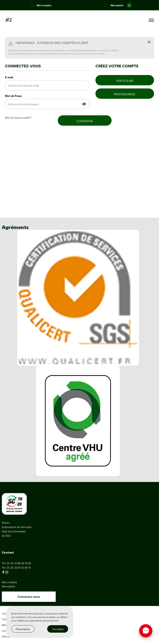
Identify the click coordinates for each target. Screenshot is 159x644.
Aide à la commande (14, 531)
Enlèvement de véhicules (17, 527)
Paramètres (23, 629)
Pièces (6, 522)
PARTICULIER (125, 81)
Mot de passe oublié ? (18, 117)
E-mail (9, 77)
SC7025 (6, 535)
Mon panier (9, 586)
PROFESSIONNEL (125, 94)
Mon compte (9, 582)
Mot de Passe (13, 96)
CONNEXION (85, 121)
